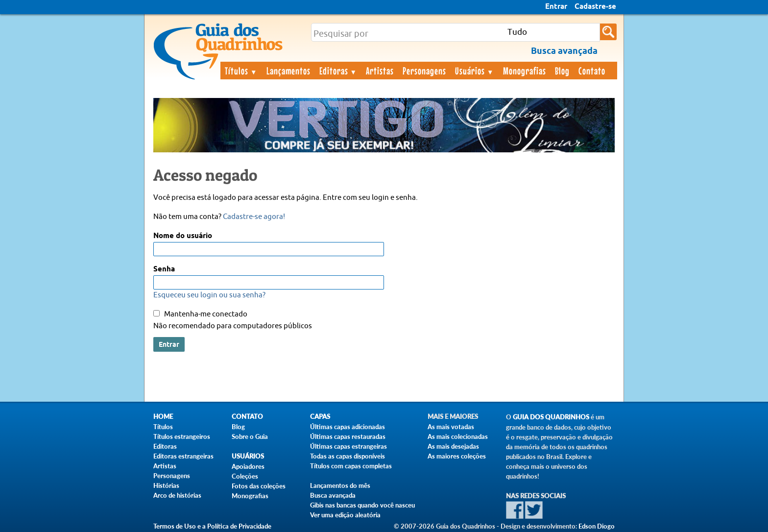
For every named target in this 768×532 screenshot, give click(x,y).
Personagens (424, 71)
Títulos (241, 71)
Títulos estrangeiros (182, 436)
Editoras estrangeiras (183, 456)
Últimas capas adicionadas (348, 427)
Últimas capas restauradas (348, 436)
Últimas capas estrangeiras (348, 446)
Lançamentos (288, 71)
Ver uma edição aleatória (345, 515)
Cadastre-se (595, 7)
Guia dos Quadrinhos (551, 417)
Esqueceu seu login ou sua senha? (209, 295)
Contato (592, 71)
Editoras (338, 71)
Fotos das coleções (259, 486)
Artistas (380, 71)
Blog (562, 71)
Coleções (245, 476)
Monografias (525, 71)
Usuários (475, 71)
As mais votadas (451, 427)
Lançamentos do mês (340, 485)
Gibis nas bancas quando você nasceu (362, 505)
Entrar (556, 7)
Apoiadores (248, 466)
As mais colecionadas (458, 436)
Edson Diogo (597, 526)
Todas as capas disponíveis (348, 456)
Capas (320, 417)
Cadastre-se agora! (254, 217)
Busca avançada (333, 495)
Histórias (166, 485)
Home (163, 417)
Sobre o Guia (250, 436)
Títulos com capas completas (351, 466)
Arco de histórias (177, 495)
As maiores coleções (457, 456)
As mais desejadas (453, 446)
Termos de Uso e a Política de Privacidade (212, 526)
